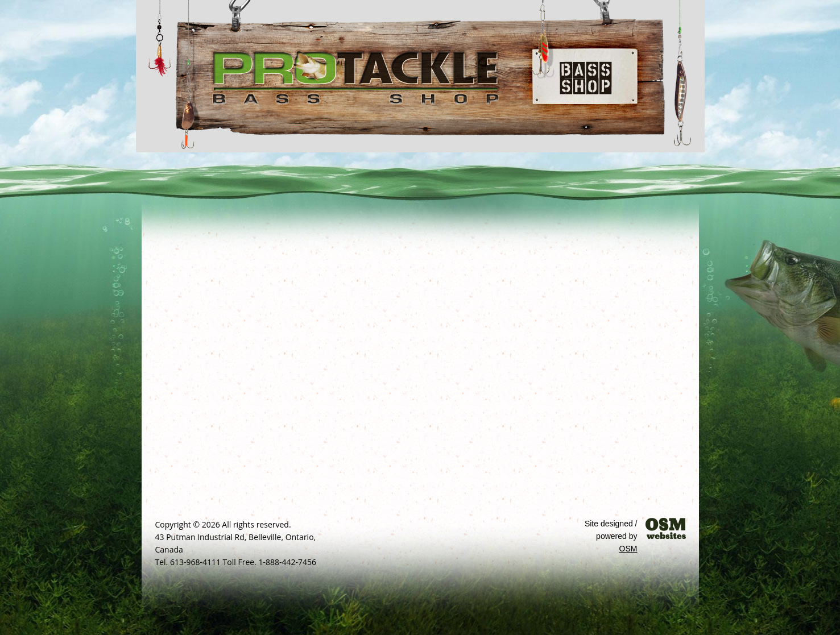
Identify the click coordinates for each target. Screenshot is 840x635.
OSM (628, 549)
